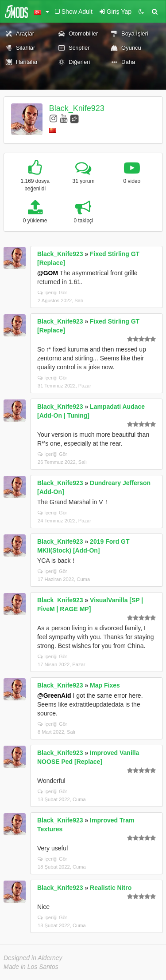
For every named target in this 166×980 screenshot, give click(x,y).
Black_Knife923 (77, 108)
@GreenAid (54, 695)
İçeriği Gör (52, 292)
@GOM (48, 273)
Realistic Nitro (111, 888)
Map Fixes (105, 685)
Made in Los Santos (31, 967)
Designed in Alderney (33, 958)
